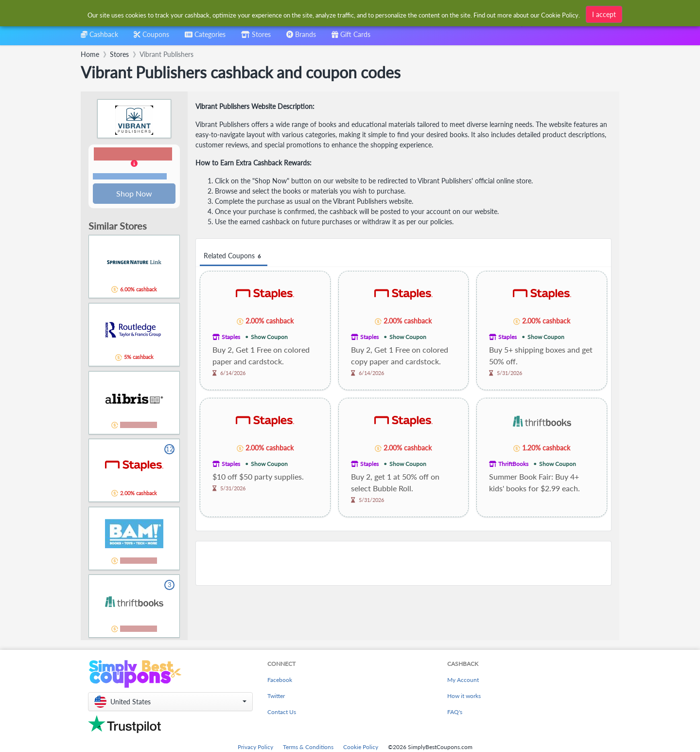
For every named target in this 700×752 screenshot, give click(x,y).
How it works (464, 697)
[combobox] (334, 14)
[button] (134, 164)
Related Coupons (234, 256)
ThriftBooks (513, 464)
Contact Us (282, 713)
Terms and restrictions (130, 177)
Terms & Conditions (308, 748)
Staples (231, 337)
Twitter (276, 697)
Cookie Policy (361, 748)
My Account (463, 681)
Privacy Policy (255, 748)
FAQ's (455, 713)
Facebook (280, 681)
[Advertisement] (403, 563)
